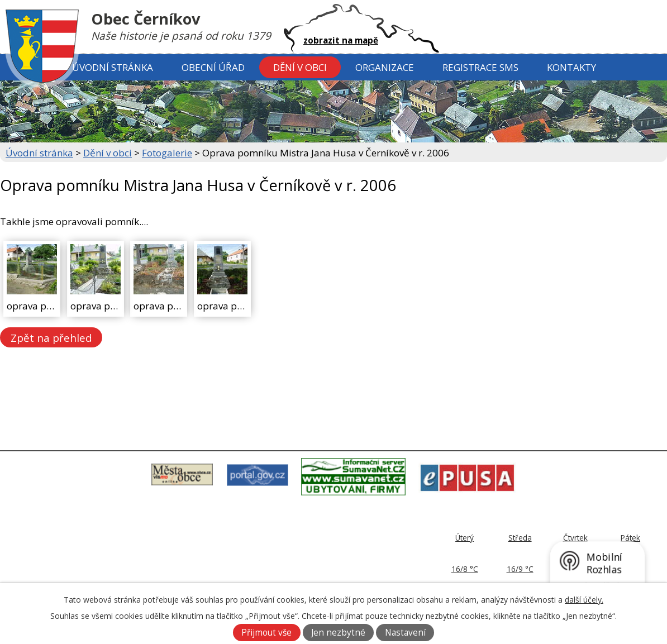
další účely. (584, 600)
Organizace (385, 67)
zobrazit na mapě (341, 40)
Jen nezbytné (338, 633)
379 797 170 (290, 559)
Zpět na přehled (51, 337)
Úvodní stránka (113, 67)
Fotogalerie (167, 153)
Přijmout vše (266, 633)
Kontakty (571, 67)
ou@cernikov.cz (293, 572)
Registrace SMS (480, 67)
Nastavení (405, 633)
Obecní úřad (213, 67)
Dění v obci (300, 67)
